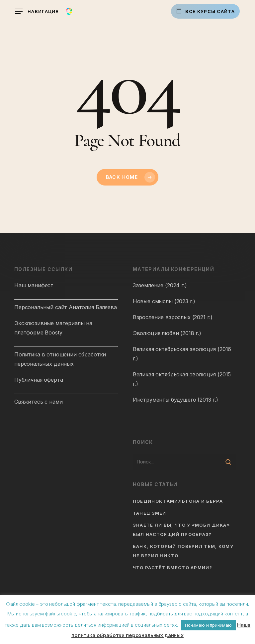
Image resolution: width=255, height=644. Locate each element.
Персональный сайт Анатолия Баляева (66, 307)
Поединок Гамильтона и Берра (178, 501)
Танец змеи (150, 513)
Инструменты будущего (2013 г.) (175, 400)
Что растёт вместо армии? (172, 568)
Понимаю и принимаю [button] (208, 625)
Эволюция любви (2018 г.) (167, 333)
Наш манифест (34, 285)
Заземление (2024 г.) (160, 285)
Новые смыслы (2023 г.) (164, 301)
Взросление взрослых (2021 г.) (173, 317)
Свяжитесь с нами (38, 402)
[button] (37, 11)
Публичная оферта (39, 380)
